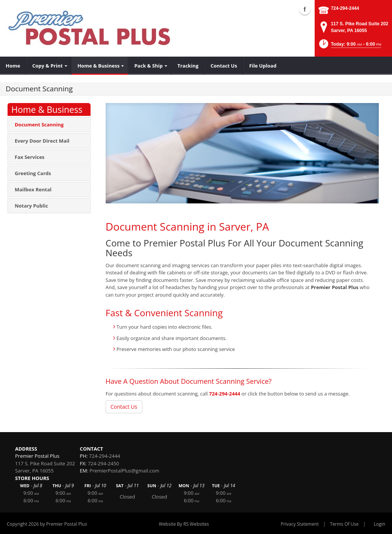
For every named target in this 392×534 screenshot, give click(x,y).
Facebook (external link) (305, 9)
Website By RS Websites (184, 524)
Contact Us (124, 407)
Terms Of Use (344, 524)
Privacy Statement (300, 524)
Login (380, 524)
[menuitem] (13, 66)
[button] (350, 46)
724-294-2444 (345, 8)
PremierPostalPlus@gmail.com (124, 471)
